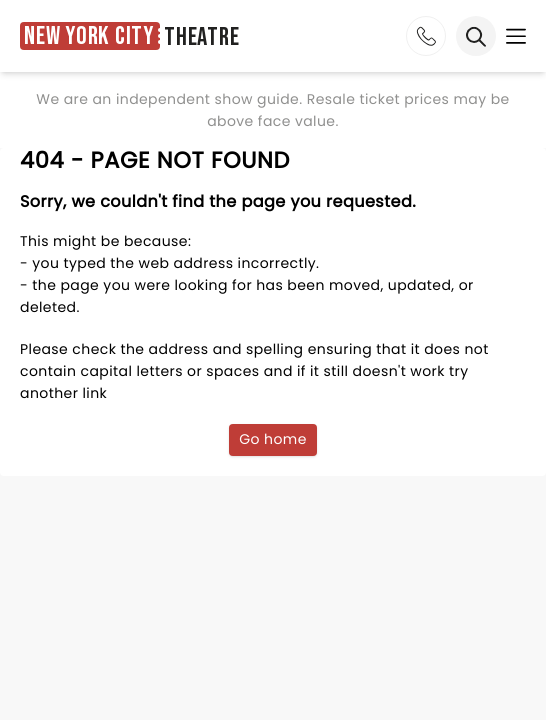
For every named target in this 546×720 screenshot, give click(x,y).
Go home (273, 439)
